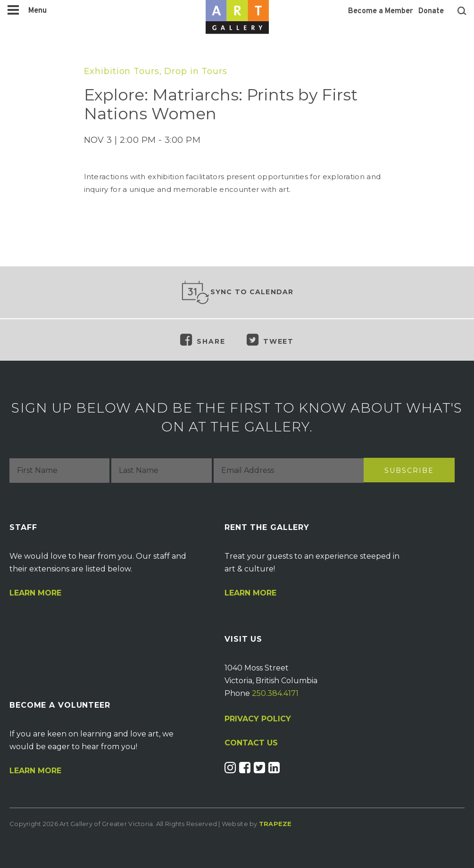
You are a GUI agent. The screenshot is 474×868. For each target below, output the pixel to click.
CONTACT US (251, 743)
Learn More (35, 593)
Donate (431, 11)
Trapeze (275, 824)
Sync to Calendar (237, 292)
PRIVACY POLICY (258, 719)
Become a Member (380, 11)
